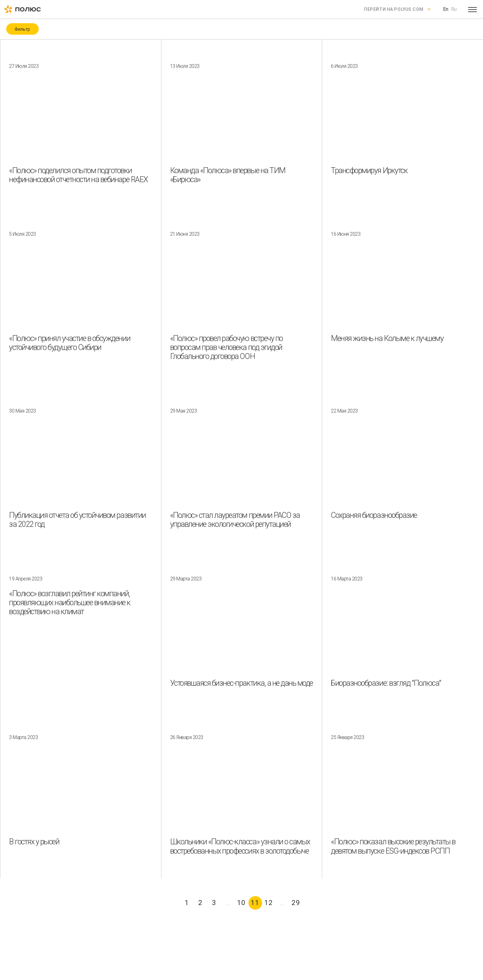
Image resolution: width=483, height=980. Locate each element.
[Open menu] (472, 9)
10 (241, 903)
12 (269, 903)
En (446, 9)
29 (296, 903)
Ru (454, 9)
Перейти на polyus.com (394, 9)
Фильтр (22, 29)
